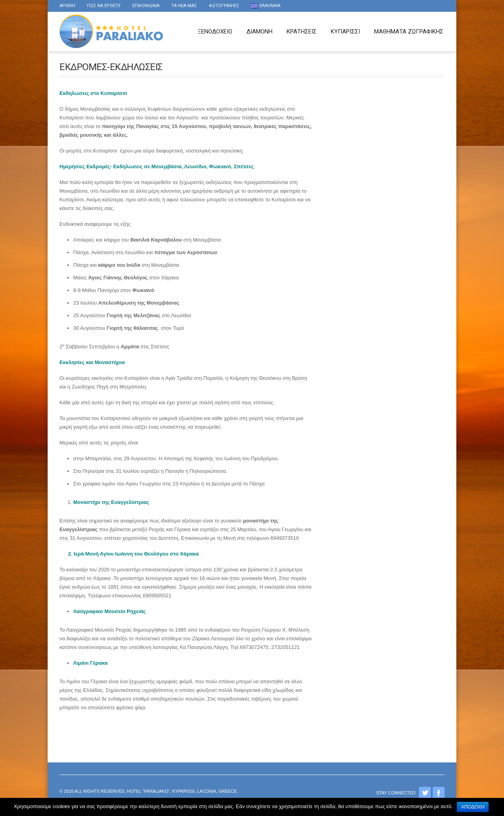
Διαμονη (259, 32)
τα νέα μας (184, 6)
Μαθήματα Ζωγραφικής (409, 32)
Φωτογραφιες (224, 6)
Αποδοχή (473, 807)
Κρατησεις (302, 32)
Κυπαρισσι (345, 32)
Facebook (439, 793)
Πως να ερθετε (104, 6)
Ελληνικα (266, 6)
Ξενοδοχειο (215, 32)
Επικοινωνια (146, 6)
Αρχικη (67, 6)
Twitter (425, 793)
